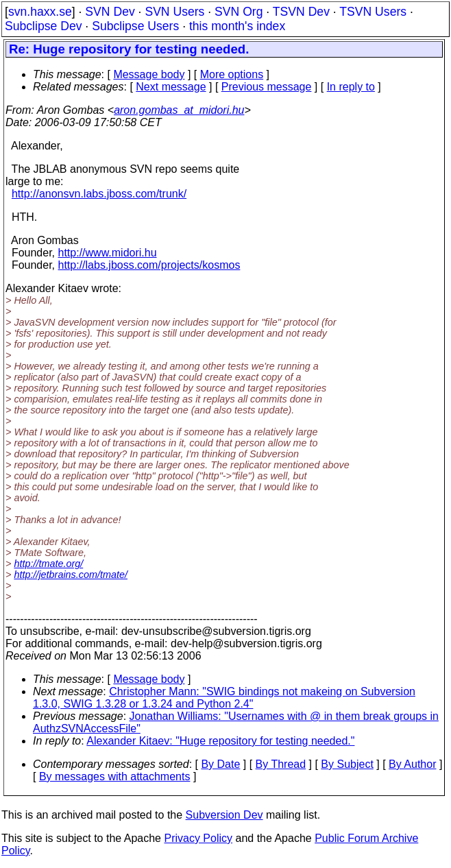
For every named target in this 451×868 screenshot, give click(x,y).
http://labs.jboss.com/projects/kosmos (149, 265)
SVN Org (239, 12)
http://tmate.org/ (48, 564)
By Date (220, 764)
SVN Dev (110, 12)
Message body (149, 74)
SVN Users (174, 12)
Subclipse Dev (43, 26)
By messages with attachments (115, 776)
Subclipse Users (135, 26)
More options (232, 74)
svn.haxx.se (40, 12)
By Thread (281, 764)
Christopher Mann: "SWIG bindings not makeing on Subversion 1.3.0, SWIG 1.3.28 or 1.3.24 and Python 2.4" (224, 698)
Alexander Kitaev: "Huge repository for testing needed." (220, 741)
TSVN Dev (301, 12)
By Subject (347, 764)
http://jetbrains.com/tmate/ (71, 575)
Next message (171, 87)
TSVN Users (373, 12)
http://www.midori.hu (108, 253)
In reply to (351, 87)
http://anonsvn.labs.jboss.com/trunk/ (99, 194)
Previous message (267, 87)
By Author (412, 764)
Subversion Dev (224, 815)
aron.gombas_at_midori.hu (179, 110)
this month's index (237, 26)
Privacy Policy (198, 838)
